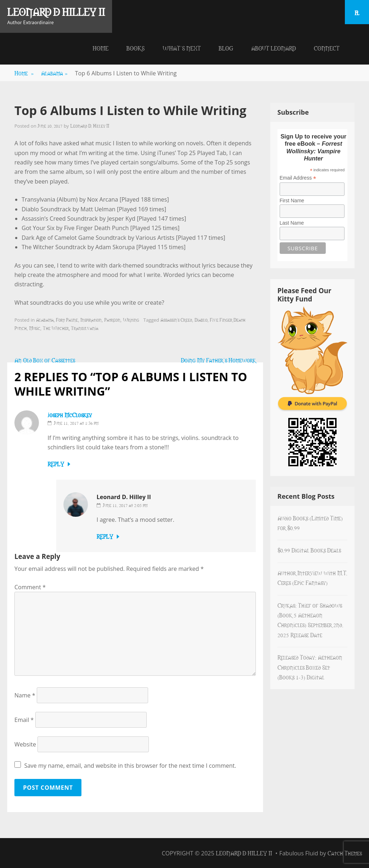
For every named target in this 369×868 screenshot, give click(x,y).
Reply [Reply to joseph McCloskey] (56, 464)
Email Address (298, 178)
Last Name (292, 223)
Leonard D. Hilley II (90, 125)
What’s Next (182, 48)
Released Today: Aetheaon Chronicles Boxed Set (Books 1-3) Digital (310, 667)
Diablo (201, 320)
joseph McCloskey (70, 415)
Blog (226, 48)
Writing (131, 320)
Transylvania (85, 328)
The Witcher (56, 328)
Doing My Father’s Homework (218, 360)
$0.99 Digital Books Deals (309, 550)
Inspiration (91, 320)
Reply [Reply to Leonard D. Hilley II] (105, 536)
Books (135, 48)
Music (35, 328)
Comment (30, 587)
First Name (292, 201)
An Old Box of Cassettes (45, 360)
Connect (327, 48)
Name (25, 695)
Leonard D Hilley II (56, 12)
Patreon (112, 320)
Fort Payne (67, 320)
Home (101, 48)
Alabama (54, 73)
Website (25, 744)
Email (24, 720)
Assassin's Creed (176, 320)
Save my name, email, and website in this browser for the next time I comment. (130, 766)
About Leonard (274, 48)
